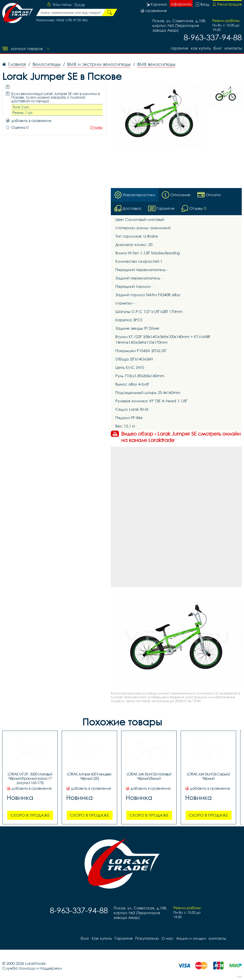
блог (218, 48)
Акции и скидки (191, 938)
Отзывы (96, 128)
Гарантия (179, 48)
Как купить (201, 48)
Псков (79, 5)
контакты (233, 48)
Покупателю (147, 938)
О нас (167, 938)
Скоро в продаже (30, 815)
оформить (181, 4)
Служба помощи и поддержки (32, 968)
